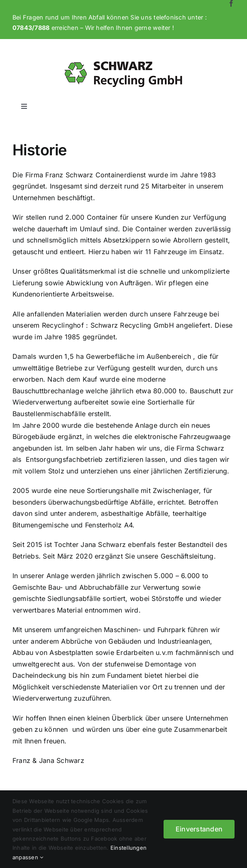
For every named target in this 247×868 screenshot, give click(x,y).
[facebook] (231, 3)
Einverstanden (199, 829)
